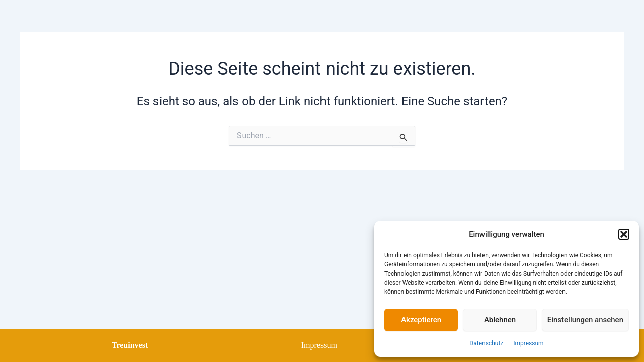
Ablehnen (500, 320)
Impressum (528, 343)
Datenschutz (486, 343)
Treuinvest (130, 345)
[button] (624, 234)
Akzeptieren (421, 320)
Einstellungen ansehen (585, 320)
